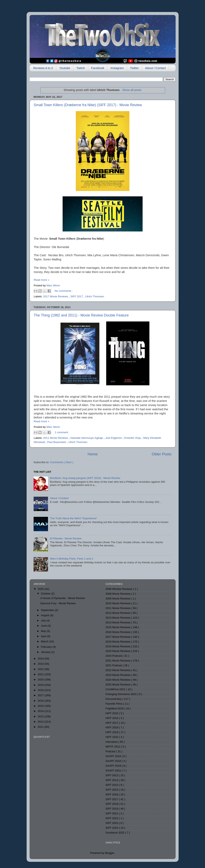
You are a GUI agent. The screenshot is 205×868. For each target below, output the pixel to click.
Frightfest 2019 (115, 708)
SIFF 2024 (112, 828)
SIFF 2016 (112, 794)
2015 (41, 706)
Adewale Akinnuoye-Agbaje (87, 438)
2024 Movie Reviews (118, 680)
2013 (41, 716)
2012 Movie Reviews (118, 613)
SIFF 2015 (112, 790)
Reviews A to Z (43, 68)
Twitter (134, 68)
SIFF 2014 (112, 785)
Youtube (65, 68)
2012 (41, 722)
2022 (41, 669)
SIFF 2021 (112, 813)
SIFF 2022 (112, 818)
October (46, 594)
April (44, 636)
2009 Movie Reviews (118, 599)
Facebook (98, 68)
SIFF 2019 (112, 809)
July (44, 620)
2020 (41, 680)
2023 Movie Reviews (118, 675)
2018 (41, 690)
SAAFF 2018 (114, 761)
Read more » (42, 280)
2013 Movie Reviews (118, 618)
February (47, 647)
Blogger (110, 853)
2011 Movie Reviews (56, 438)
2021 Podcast (114, 665)
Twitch (81, 68)
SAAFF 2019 (114, 766)
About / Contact (155, 68)
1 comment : (62, 432)
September (48, 610)
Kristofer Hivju (133, 438)
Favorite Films (114, 704)
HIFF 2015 (112, 713)
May (44, 631)
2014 (41, 711)
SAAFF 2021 (114, 771)
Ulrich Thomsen (95, 296)
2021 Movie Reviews (118, 661)
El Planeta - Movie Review (66, 538)
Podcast (111, 751)
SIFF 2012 (112, 775)
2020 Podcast (114, 656)
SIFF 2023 (112, 823)
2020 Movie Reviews (118, 651)
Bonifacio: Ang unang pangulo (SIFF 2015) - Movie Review (85, 478)
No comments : (64, 291)
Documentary (114, 699)
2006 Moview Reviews (119, 589)
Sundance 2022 (115, 833)
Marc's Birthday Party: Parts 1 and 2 (72, 559)
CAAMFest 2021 (116, 689)
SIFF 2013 (112, 780)
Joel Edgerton (114, 438)
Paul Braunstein (57, 442)
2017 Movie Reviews (56, 296)
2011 (41, 727)
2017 (41, 695)
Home (93, 454)
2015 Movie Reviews (118, 627)
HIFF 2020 (112, 737)
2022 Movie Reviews (118, 670)
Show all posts (132, 90)
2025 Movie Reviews (118, 685)
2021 (41, 674)
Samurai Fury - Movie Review (58, 603)
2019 (41, 685)
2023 (41, 664)
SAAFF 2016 (114, 756)
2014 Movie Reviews (118, 622)
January (46, 652)
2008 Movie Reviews (118, 594)
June (44, 626)
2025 (41, 589)
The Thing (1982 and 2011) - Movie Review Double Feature (81, 315)
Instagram (117, 68)
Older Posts (162, 454)
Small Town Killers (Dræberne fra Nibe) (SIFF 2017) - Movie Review (88, 105)
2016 (41, 701)
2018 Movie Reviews (118, 642)
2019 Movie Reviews (118, 646)
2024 (41, 659)
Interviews (112, 742)
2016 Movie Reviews (118, 632)
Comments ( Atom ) (62, 462)
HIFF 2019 (112, 732)
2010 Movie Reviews (118, 603)
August (46, 615)
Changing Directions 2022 (121, 694)
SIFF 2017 (77, 296)
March (45, 641)
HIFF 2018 (112, 727)
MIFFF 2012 (113, 747)
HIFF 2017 (112, 723)
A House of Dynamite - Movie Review (62, 598)
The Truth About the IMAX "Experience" (74, 518)
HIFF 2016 (112, 718)
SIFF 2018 (112, 804)
